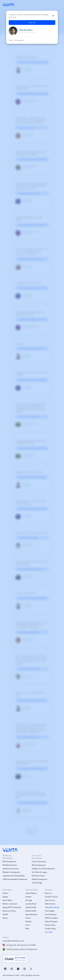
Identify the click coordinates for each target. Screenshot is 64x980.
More (27, 928)
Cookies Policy (50, 928)
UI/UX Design (37, 883)
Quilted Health (31, 907)
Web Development (39, 865)
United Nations (31, 893)
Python (5, 893)
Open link (32, 22)
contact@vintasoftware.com (13, 941)
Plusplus (28, 921)
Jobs (47, 907)
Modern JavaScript (10, 904)
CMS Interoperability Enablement (15, 879)
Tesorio (28, 918)
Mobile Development (40, 879)
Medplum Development (11, 872)
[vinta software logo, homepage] (10, 850)
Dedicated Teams (38, 876)
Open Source (50, 900)
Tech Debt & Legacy (39, 872)
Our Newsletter (51, 914)
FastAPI (5, 914)
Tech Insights (50, 911)
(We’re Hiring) (54, 907)
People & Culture (51, 897)
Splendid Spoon (31, 914)
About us (48, 893)
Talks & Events (50, 904)
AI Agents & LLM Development (43, 869)
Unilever (29, 897)
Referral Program (51, 921)
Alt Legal (29, 900)
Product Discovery (39, 861)
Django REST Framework (12, 907)
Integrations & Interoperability (14, 876)
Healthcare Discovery (11, 869)
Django (5, 897)
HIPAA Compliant (51, 918)
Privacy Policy (50, 925)
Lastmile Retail (31, 904)
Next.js (5, 918)
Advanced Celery (9, 911)
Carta (28, 925)
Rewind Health (31, 911)
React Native (7, 900)
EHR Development (9, 861)
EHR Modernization (10, 865)
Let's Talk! (49, 932)
